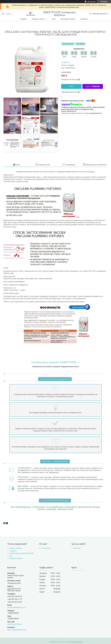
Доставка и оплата (68, 19)
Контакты (84, 19)
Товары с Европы (16, 548)
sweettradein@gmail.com (16, 607)
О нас (54, 19)
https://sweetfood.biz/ (15, 624)
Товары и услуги (38, 19)
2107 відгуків (91, 2)
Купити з (93, 86)
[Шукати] (3, 14)
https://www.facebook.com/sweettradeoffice (18, 630)
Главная (24, 19)
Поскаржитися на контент (57, 642)
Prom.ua (66, 640)
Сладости (13, 551)
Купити (71, 86)
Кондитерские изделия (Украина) (22, 553)
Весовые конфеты (16, 558)
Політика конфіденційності (75, 642)
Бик (11, 556)
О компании (46, 548)
